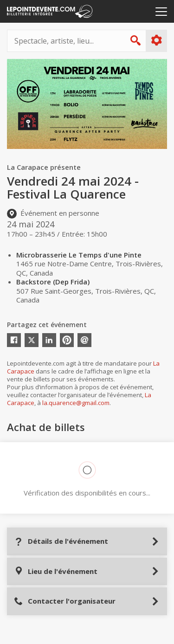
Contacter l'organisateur (65, 601)
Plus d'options (156, 40)
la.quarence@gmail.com (76, 403)
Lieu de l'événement (56, 571)
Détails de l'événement (61, 541)
